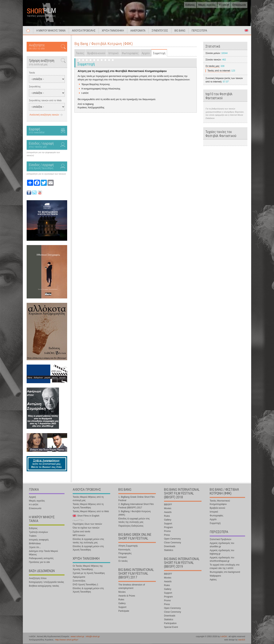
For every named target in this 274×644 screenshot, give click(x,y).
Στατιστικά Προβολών (220, 540)
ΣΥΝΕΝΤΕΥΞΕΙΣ (160, 31)
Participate (124, 611)
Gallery (122, 604)
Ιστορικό (114, 53)
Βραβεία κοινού (96, 53)
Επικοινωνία (239, 5)
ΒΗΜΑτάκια (35, 544)
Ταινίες (80, 53)
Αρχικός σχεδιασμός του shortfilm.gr (222, 545)
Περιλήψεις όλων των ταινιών (87, 524)
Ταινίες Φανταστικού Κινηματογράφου (220, 503)
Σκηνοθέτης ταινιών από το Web (45, 101)
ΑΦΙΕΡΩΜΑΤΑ (138, 31)
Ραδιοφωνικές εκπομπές (41, 559)
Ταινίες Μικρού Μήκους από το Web (91, 512)
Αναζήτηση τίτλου (38, 578)
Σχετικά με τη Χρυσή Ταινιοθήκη (89, 573)
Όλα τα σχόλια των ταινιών (86, 528)
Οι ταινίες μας (212, 66)
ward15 (242, 640)
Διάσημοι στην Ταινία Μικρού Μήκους (43, 553)
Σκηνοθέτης (35, 87)
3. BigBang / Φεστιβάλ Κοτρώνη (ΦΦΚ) (135, 513)
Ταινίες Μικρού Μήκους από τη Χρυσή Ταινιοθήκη (88, 506)
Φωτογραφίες (130, 53)
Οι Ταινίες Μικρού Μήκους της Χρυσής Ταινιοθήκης (88, 568)
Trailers (33, 536)
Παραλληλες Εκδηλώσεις (131, 526)
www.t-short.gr (77, 637)
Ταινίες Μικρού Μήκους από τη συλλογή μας (88, 499)
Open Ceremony (172, 539)
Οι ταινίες (123, 561)
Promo (167, 531)
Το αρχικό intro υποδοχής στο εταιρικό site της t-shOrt (225, 567)
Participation (170, 623)
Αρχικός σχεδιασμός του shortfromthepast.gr (222, 559)
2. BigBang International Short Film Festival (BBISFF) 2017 (136, 506)
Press (167, 535)
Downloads (170, 547)
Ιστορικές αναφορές (39, 540)
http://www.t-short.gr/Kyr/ (67, 640)
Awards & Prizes (127, 596)
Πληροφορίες (125, 554)
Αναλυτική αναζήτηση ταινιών (44, 115)
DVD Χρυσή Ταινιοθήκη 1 (85, 585)
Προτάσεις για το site (39, 562)
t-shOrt (224, 637)
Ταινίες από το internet (219, 71)
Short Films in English (246, 31)
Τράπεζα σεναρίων (38, 532)
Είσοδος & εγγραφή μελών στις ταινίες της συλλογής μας (88, 541)
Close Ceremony (172, 543)
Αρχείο (146, 53)
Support (122, 607)
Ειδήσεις (190, 5)
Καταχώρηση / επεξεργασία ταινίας (47, 582)
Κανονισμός (124, 550)
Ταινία (32, 73)
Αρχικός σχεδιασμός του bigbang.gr (222, 552)
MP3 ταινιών (79, 536)
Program (168, 528)
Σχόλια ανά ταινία (81, 532)
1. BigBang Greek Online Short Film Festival (137, 499)
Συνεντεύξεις (79, 581)
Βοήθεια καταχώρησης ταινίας (44, 586)
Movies (122, 592)
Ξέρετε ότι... (35, 547)
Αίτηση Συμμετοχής (128, 546)
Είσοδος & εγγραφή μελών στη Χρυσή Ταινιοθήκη (88, 548)
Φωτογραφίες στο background (225, 572)
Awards (168, 512)
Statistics (169, 550)
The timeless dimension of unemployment (132, 587)
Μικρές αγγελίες (207, 5)
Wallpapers (215, 576)
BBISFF (168, 505)
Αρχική (28, 31)
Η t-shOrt (224, 5)
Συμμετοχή (159, 53)
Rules (121, 600)
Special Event (171, 627)
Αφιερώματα (79, 577)
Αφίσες (213, 580)
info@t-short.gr (93, 637)
